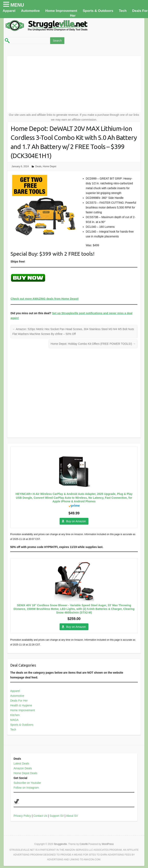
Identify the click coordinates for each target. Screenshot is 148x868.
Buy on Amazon (76, 521)
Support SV (57, 816)
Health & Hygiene (21, 705)
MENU (17, 5)
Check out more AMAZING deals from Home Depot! (45, 299)
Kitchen (15, 715)
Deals (38, 166)
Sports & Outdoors (98, 11)
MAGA (14, 720)
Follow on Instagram (26, 788)
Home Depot (49, 166)
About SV (72, 816)
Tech (123, 11)
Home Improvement (61, 11)
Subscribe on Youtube (27, 783)
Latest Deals (21, 763)
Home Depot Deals (25, 773)
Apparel (9, 11)
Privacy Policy (22, 816)
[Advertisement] (74, 84)
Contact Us (40, 816)
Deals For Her (19, 701)
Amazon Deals (23, 768)
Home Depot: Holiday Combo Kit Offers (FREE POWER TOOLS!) (93, 344)
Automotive (30, 11)
